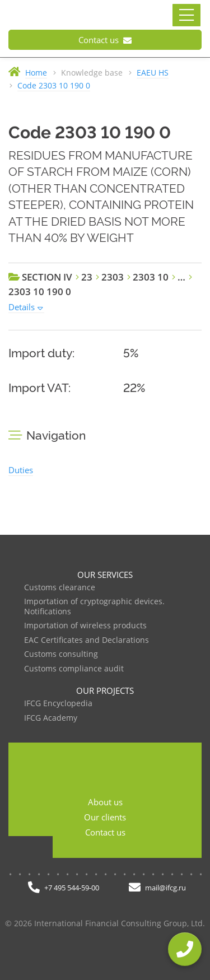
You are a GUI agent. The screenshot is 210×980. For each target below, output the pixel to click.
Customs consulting (61, 654)
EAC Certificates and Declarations (87, 640)
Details (22, 307)
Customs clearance (60, 588)
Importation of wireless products (85, 626)
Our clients (105, 817)
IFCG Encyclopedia (58, 704)
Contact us (105, 40)
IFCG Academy (51, 718)
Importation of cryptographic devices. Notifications (94, 607)
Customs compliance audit (74, 669)
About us (105, 802)
